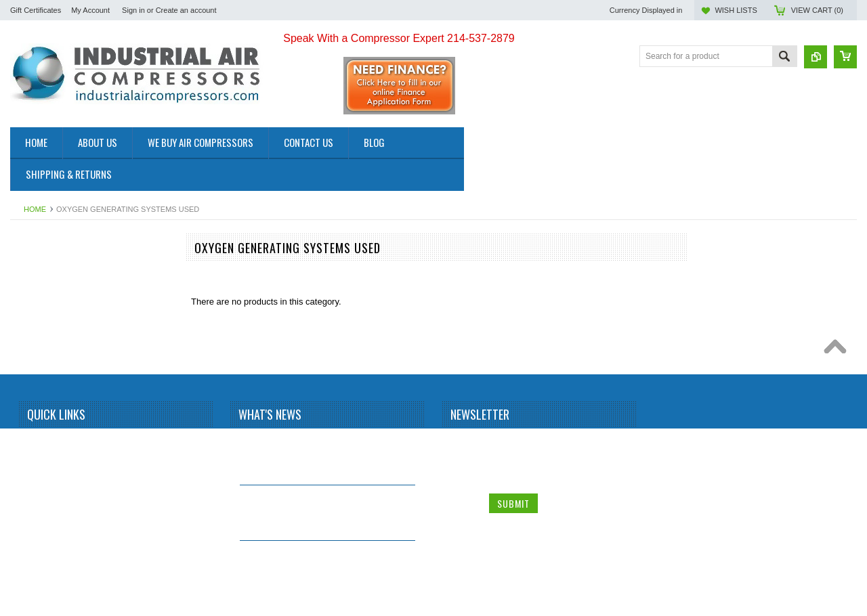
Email (463, 473)
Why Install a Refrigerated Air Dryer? (316, 497)
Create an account (186, 10)
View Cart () (817, 10)
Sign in (133, 10)
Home (35, 209)
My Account (90, 10)
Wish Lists (736, 10)
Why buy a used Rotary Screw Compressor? (303, 558)
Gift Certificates (36, 10)
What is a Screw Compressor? (303, 442)
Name (464, 444)
